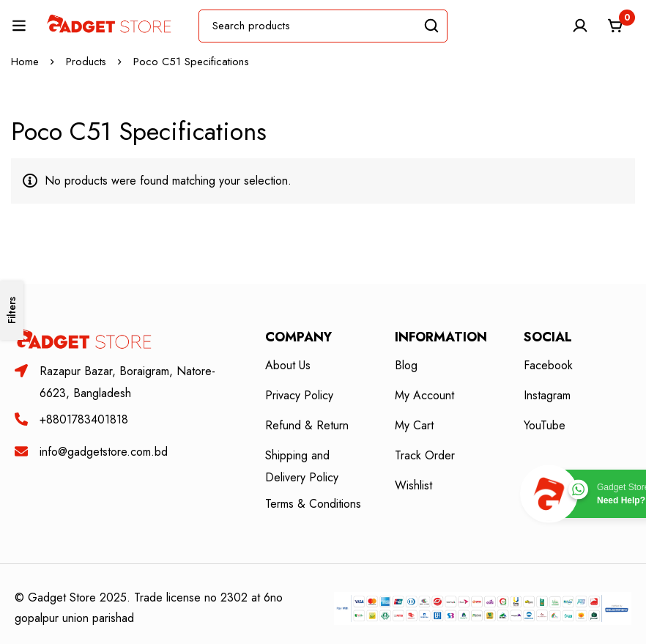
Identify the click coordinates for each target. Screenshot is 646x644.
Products (86, 62)
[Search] (431, 26)
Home (25, 62)
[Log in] (579, 26)
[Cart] (616, 26)
